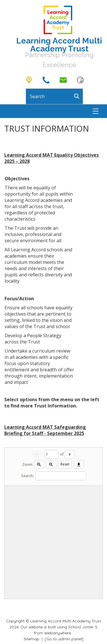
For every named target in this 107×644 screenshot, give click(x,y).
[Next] (70, 454)
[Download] (79, 464)
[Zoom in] (39, 464)
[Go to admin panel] (64, 639)
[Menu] (96, 111)
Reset (65, 464)
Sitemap (32, 639)
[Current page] (51, 454)
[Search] (78, 96)
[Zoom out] (51, 464)
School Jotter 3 (83, 627)
